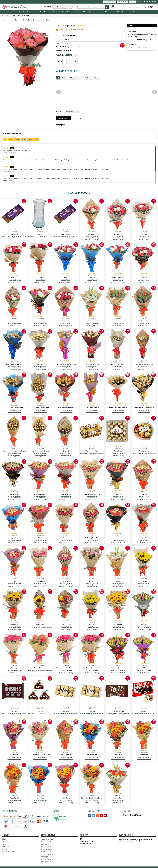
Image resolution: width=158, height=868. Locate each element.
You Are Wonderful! (144, 321)
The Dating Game (27, 15)
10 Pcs (69, 55)
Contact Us (84, 835)
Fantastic (40, 321)
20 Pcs (76, 55)
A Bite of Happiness (40, 581)
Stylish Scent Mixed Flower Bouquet (40, 755)
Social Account (93, 811)
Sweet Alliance (14, 755)
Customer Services (126, 835)
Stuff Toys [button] (76, 12)
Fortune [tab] (65, 78)
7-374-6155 (87, 843)
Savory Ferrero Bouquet (92, 364)
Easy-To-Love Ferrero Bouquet (40, 451)
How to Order (45, 844)
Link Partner (6, 854)
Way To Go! (14, 277)
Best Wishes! (92, 234)
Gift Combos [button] (67, 12)
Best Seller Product (122, 2)
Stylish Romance (66, 755)
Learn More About (48, 835)
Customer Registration (48, 839)
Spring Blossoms (92, 755)
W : (138, 48)
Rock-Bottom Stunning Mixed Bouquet (92, 798)
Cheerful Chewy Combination (92, 494)
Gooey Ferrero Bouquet (92, 408)
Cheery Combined (66, 494)
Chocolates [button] (57, 12)
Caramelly (144, 494)
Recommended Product (49, 859)
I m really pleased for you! (118, 277)
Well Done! (144, 234)
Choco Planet (14, 234)
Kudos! (66, 277)
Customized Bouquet (135, 7)
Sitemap (5, 849)
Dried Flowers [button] (107, 12)
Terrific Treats (118, 451)
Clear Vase (40, 234)
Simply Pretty (144, 755)
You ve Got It (92, 321)
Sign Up (147, 2)
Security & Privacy (47, 851)
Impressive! (92, 277)
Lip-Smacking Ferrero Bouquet (40, 408)
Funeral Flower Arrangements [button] (123, 12)
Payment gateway (9, 811)
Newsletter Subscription (10, 851)
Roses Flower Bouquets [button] (27, 12)
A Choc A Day (14, 711)
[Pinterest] (101, 815)
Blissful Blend (118, 494)
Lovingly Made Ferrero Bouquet (144, 364)
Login (140, 2)
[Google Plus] (105, 815)
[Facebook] (90, 815)
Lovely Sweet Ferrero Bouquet (14, 408)
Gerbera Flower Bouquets (13, 15)
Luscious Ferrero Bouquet (118, 364)
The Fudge (66, 711)
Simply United (118, 755)
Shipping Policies (47, 849)
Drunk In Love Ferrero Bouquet (118, 408)
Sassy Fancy (66, 798)
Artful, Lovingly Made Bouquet (92, 538)
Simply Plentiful (14, 798)
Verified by (57, 811)
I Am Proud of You (118, 234)
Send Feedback (86, 838)
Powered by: (127, 811)
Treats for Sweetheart (92, 451)
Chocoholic (66, 451)
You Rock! (118, 321)
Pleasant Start (40, 624)
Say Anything (40, 798)
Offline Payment (46, 846)
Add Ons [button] (85, 12)
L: (131, 48)
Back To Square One (40, 668)
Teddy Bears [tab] (88, 78)
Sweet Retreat (40, 711)
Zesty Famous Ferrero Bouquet (14, 364)
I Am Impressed (14, 321)
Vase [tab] (97, 78)
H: (145, 48)
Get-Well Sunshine (144, 668)
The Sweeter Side (144, 451)
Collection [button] (137, 12)
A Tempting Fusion (144, 538)
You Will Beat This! (66, 624)
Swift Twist (144, 581)
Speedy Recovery (14, 624)
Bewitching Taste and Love (14, 538)
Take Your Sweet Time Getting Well (66, 668)
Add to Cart (63, 118)
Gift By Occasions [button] (95, 12)
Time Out (92, 711)
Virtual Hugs (92, 624)
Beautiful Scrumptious (66, 538)
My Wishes (92, 581)
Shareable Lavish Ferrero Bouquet (66, 364)
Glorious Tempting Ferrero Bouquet (66, 408)
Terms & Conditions (47, 854)
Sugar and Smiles (66, 234)
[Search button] (107, 7)
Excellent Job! (66, 321)
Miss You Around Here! (92, 668)
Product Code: (63, 40)
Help (154, 2)
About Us (5, 839)
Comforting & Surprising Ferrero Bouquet (14, 451)
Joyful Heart (118, 668)
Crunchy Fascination (40, 494)
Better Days (14, 668)
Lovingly (118, 581)
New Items (132, 2)
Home (3, 15)
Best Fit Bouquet (40, 538)
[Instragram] (97, 815)
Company (6, 835)
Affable (14, 581)
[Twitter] (94, 815)
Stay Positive (118, 624)
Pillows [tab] (72, 78)
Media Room (6, 846)
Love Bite (144, 711)
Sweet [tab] (80, 78)
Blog (4, 841)
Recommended (109, 2)
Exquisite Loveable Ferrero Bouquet (144, 408)
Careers (5, 844)
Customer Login (46, 841)
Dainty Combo (14, 494)
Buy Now (80, 118)
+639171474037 (89, 841)
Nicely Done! (40, 277)
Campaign (45, 856)
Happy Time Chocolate (118, 711)
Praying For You (66, 581)
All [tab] (58, 78)
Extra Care (144, 624)
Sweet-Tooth (40, 364)
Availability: (65, 36)
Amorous (118, 538)
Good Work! (144, 277)
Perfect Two (118, 798)
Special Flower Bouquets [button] (43, 12)
